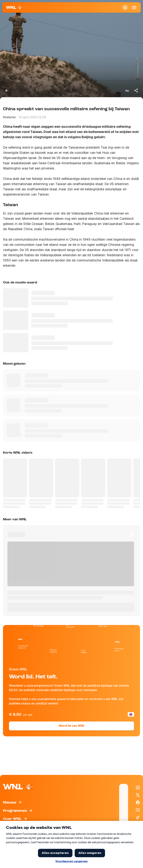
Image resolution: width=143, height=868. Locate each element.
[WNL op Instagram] (138, 788)
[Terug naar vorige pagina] (7, 91)
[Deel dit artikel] (136, 91)
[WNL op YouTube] (138, 810)
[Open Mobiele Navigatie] (134, 7)
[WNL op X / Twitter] (138, 795)
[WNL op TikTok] (138, 817)
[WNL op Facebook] (138, 802)
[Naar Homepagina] (15, 7)
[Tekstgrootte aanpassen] (127, 91)
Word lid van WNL (72, 726)
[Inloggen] (125, 7)
